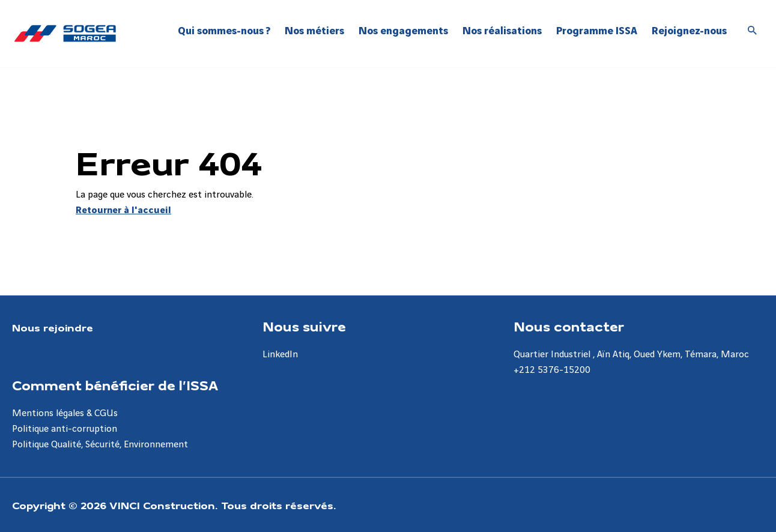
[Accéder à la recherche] (753, 31)
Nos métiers (314, 31)
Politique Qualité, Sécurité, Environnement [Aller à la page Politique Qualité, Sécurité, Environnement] (100, 445)
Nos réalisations (502, 31)
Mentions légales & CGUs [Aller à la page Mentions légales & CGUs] (65, 413)
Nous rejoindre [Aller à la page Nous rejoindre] (53, 327)
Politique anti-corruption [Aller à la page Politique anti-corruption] (65, 429)
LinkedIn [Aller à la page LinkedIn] (280, 355)
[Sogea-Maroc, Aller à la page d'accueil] (65, 33)
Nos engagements (403, 31)
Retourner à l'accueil (123, 210)
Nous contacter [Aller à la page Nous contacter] (569, 326)
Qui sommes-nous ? (224, 31)
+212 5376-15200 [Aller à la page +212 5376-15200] (552, 370)
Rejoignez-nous (689, 31)
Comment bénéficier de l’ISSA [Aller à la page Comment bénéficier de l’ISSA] (115, 385)
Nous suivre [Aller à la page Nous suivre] (304, 326)
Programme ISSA (597, 31)
